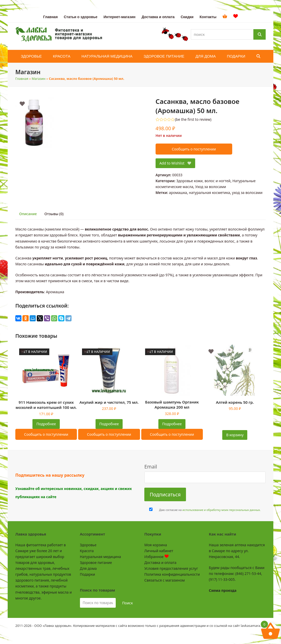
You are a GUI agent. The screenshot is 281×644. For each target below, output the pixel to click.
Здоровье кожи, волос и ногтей (203, 181)
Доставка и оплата (160, 563)
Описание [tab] (28, 214)
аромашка (178, 193)
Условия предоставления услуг (171, 568)
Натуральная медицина (101, 557)
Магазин (39, 79)
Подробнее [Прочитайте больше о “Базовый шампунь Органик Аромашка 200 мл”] (172, 424)
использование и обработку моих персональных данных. (221, 510)
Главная (22, 79)
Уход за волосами (211, 187)
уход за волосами (247, 193)
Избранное (156, 557)
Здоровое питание (96, 563)
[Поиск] (260, 34)
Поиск (127, 603)
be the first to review (193, 119)
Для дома (88, 568)
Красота (87, 551)
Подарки (87, 574)
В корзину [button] (235, 435)
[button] (258, 56)
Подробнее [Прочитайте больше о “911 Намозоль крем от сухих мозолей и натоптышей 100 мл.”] (46, 424)
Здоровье (88, 545)
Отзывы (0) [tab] (54, 214)
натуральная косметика (210, 193)
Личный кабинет (159, 551)
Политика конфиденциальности (172, 574)
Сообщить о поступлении (194, 149)
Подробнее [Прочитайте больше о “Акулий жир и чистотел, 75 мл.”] (109, 424)
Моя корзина (156, 545)
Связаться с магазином (165, 580)
